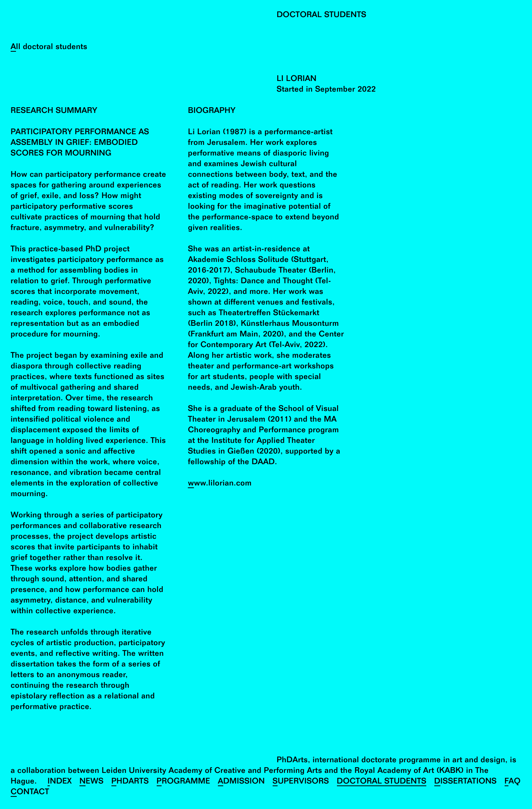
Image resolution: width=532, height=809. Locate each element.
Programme (183, 782)
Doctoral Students (382, 782)
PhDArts (130, 782)
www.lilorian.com (220, 484)
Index (60, 782)
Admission (241, 782)
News (92, 782)
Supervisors (301, 782)
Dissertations (466, 782)
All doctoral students (49, 48)
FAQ (513, 782)
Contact (30, 793)
